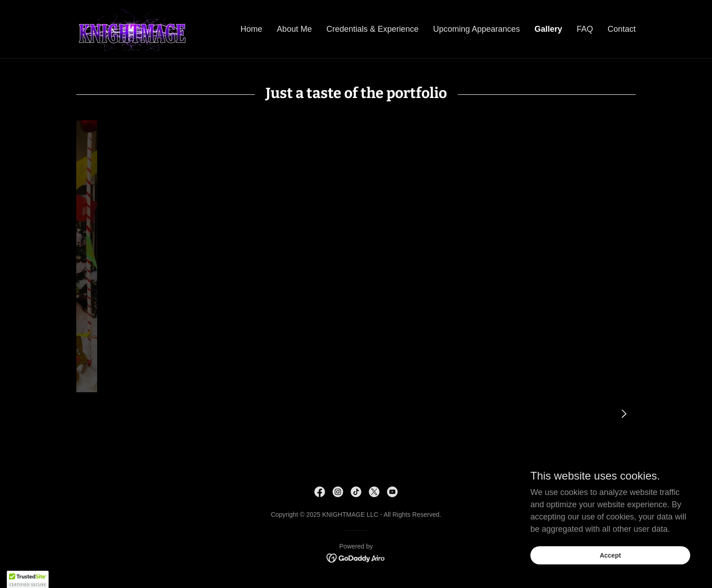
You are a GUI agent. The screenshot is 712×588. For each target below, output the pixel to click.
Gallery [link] (548, 29)
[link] (132, 29)
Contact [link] (622, 29)
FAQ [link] (585, 29)
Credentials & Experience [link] (373, 29)
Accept (611, 555)
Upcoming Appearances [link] (477, 29)
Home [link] (252, 29)
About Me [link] (294, 29)
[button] (28, 579)
